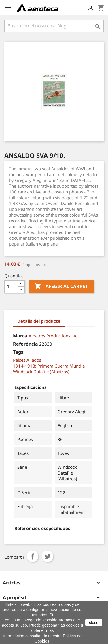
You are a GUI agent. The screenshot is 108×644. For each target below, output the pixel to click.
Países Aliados (27, 360)
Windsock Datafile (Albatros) (41, 372)
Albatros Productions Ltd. (54, 336)
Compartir (33, 556)
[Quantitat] (11, 287)
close (94, 623)
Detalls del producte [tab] (39, 321)
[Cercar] (54, 26)
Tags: (19, 352)
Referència (25, 344)
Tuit (48, 556)
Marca (20, 336)
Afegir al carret (61, 287)
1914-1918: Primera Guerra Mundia (49, 366)
